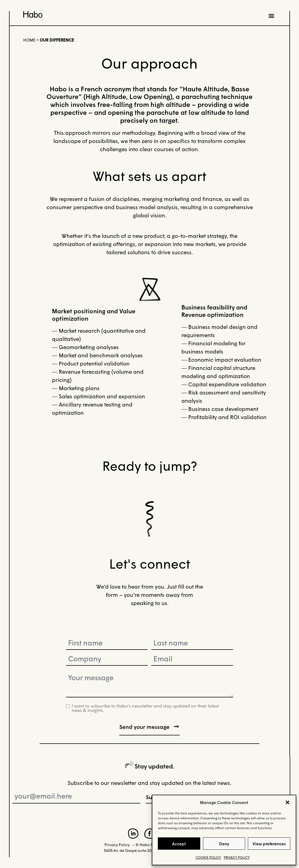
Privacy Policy (117, 844)
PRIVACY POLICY (237, 857)
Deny (224, 844)
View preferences (269, 844)
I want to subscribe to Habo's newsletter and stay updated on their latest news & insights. (145, 708)
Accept (179, 844)
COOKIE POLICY (208, 857)
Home (29, 40)
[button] (288, 802)
